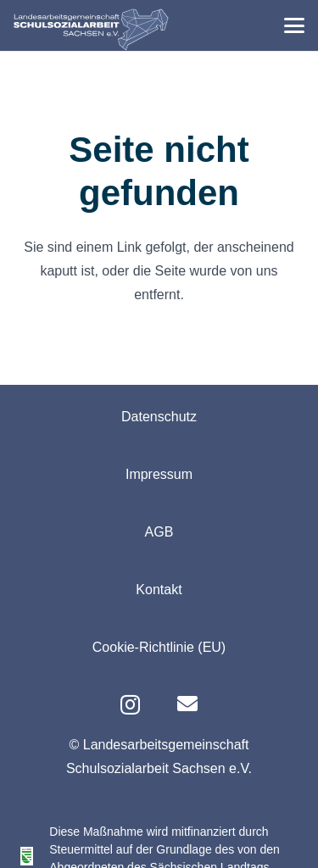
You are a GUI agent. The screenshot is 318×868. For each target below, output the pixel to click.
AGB (159, 532)
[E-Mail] (187, 704)
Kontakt (159, 590)
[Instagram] (130, 704)
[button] (294, 25)
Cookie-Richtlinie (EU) (159, 647)
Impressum (159, 474)
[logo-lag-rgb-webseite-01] (91, 30)
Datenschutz (159, 417)
